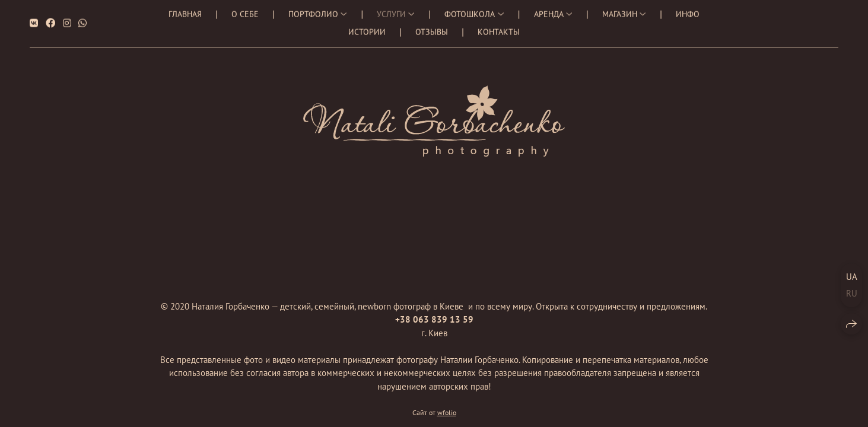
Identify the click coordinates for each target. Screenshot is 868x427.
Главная (185, 11)
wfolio (447, 413)
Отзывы (432, 29)
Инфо (688, 11)
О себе (245, 11)
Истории (367, 29)
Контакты (499, 29)
